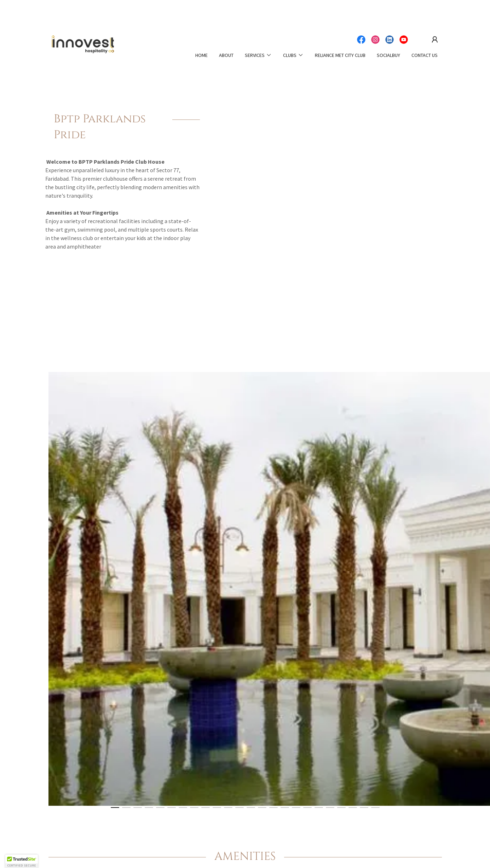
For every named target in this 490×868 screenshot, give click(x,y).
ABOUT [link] (226, 55)
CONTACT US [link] (425, 55)
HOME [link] (201, 55)
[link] (83, 45)
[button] (435, 40)
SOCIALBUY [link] (388, 55)
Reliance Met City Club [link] (340, 55)
